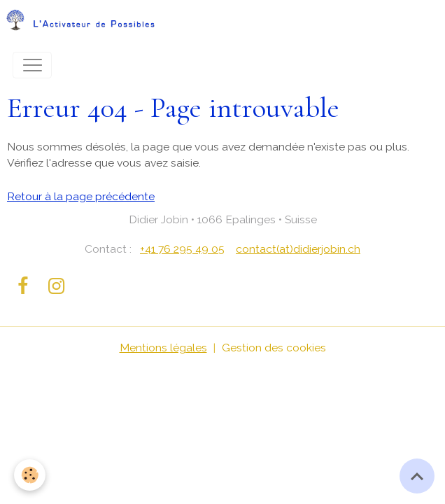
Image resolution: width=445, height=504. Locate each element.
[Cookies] (30, 475)
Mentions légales (163, 348)
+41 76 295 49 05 (182, 249)
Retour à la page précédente (81, 196)
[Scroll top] (417, 476)
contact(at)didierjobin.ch (298, 249)
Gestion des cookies (274, 348)
